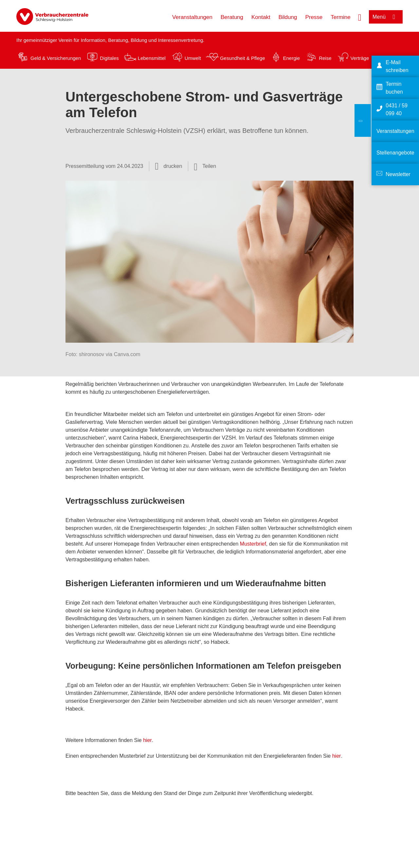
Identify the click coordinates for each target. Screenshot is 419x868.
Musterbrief (253, 544)
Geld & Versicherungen (56, 58)
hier (147, 740)
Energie (291, 58)
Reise (325, 58)
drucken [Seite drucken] (173, 166)
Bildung (288, 17)
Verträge (360, 58)
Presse (314, 17)
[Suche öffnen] (360, 17)
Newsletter (398, 174)
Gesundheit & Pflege (243, 58)
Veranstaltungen (192, 17)
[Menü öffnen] (386, 17)
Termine (340, 17)
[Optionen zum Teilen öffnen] (205, 166)
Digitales (109, 58)
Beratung (232, 17)
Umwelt (193, 58)
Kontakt (261, 17)
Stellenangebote (395, 153)
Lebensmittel (152, 58)
